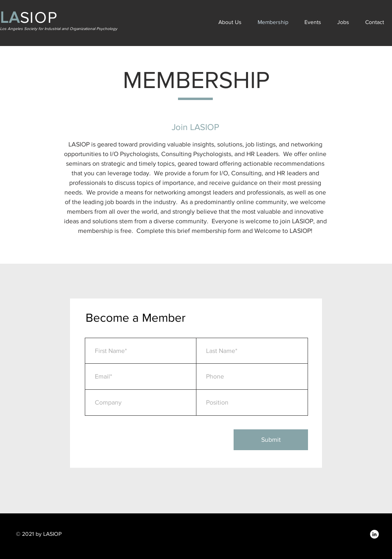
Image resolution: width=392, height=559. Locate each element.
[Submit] (271, 440)
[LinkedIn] (374, 534)
